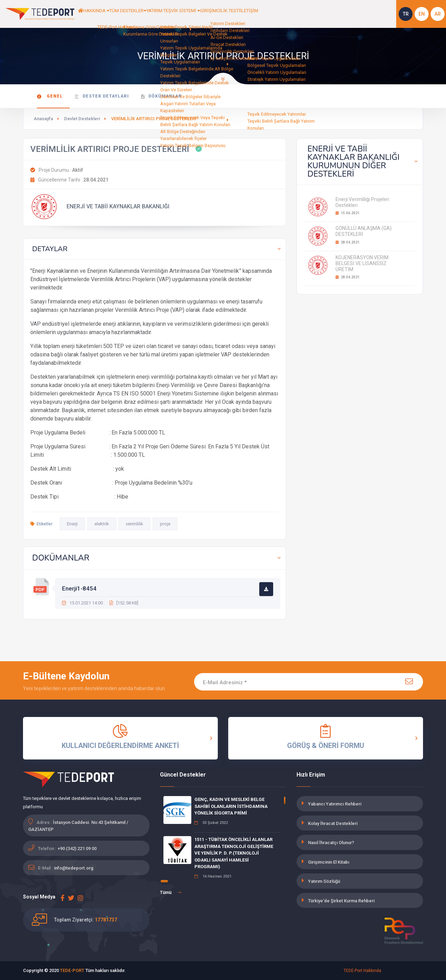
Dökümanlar (162, 96)
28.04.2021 (348, 242)
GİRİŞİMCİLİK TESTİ (258, 14)
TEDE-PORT (72, 970)
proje (165, 524)
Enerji (72, 524)
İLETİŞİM (294, 14)
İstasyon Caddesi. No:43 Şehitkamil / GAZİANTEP (78, 826)
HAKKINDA (105, 14)
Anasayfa (43, 119)
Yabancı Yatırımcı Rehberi (335, 804)
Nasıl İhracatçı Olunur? (331, 843)
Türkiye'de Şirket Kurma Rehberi (341, 901)
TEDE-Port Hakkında (362, 971)
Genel (50, 96)
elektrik (102, 524)
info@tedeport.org (74, 868)
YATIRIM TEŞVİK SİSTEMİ (202, 14)
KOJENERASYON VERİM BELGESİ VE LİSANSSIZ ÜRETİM (362, 263)
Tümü (171, 893)
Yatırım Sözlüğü (324, 881)
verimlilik (134, 524)
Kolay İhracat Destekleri (333, 823)
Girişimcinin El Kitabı (329, 862)
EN (422, 14)
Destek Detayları (102, 96)
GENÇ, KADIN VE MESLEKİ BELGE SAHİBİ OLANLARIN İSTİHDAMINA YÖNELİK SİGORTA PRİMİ (231, 806)
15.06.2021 (348, 213)
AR (438, 14)
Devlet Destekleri (82, 119)
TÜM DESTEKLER (146, 14)
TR (406, 14)
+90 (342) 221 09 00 (77, 848)
